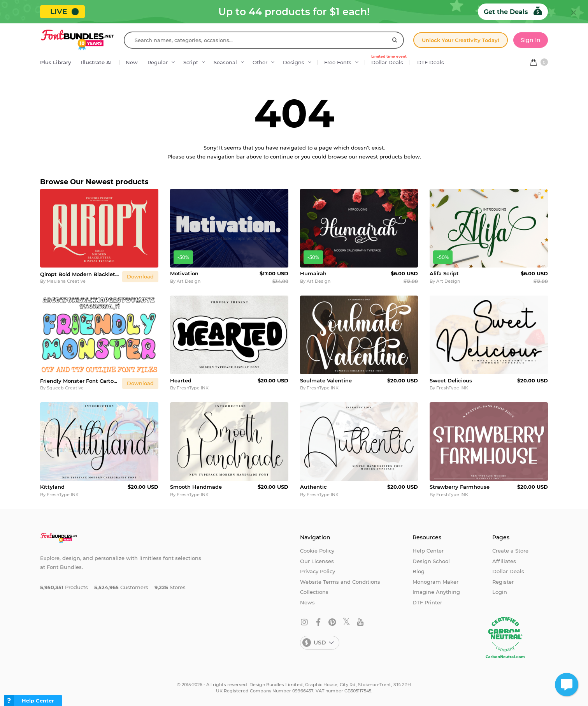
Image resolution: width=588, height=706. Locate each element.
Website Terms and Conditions (340, 582)
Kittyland (52, 487)
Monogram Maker (435, 582)
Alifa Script (444, 273)
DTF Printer (427, 602)
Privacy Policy (318, 571)
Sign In (531, 40)
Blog (419, 571)
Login (500, 592)
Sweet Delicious (451, 380)
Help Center (428, 551)
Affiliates (504, 561)
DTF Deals (431, 62)
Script (191, 62)
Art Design (189, 281)
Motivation (184, 273)
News (307, 602)
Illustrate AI (96, 62)
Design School (431, 561)
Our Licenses (317, 561)
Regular (158, 62)
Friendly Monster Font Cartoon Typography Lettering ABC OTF (80, 381)
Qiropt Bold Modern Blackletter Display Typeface (80, 274)
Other (260, 62)
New (132, 62)
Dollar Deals (389, 60)
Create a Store (510, 551)
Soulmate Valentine (326, 380)
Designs (294, 62)
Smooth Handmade (196, 487)
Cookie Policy (317, 551)
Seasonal (225, 62)
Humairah (313, 273)
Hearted (181, 380)
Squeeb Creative (65, 388)
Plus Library (56, 62)
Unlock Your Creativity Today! (461, 40)
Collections (314, 592)
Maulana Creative (66, 281)
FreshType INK (193, 388)
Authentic (313, 487)
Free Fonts (338, 62)
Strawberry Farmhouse (460, 487)
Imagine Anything (436, 592)
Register (503, 582)
